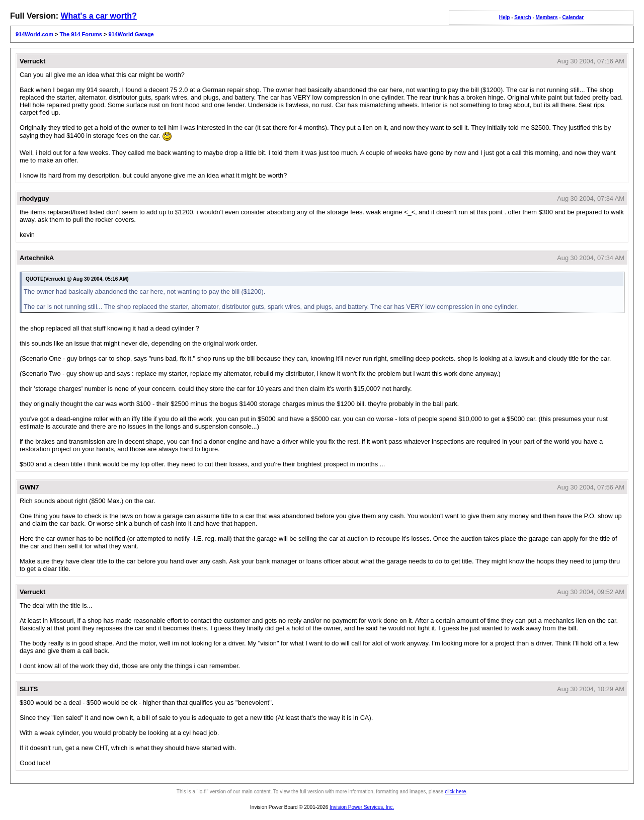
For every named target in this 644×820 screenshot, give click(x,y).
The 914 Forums (81, 34)
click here (455, 792)
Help (505, 17)
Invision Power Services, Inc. (362, 807)
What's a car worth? (98, 16)
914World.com (34, 34)
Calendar (573, 17)
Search (522, 17)
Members (547, 17)
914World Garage (131, 34)
